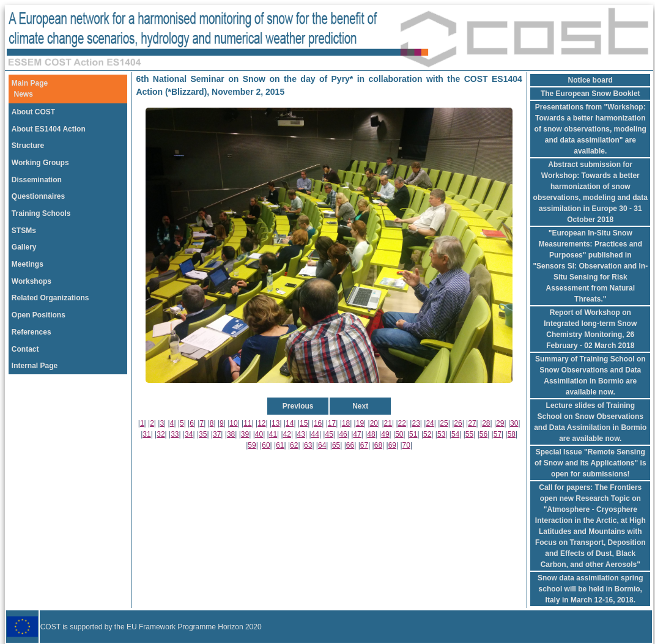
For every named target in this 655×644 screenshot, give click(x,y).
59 (252, 445)
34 (189, 434)
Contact (25, 349)
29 (500, 423)
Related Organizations (50, 298)
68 (378, 445)
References (31, 332)
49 (385, 434)
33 (175, 434)
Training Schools (41, 213)
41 (273, 434)
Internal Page (35, 366)
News (24, 94)
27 (472, 423)
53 (441, 434)
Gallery (24, 247)
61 (280, 445)
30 (514, 423)
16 (318, 423)
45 (329, 434)
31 (146, 434)
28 (486, 423)
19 (360, 423)
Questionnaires (38, 196)
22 (402, 423)
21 (388, 423)
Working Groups (40, 163)
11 (247, 423)
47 (357, 434)
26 (458, 423)
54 (455, 434)
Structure (28, 146)
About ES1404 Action (49, 129)
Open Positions (39, 315)
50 (399, 434)
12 (261, 423)
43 (301, 434)
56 (483, 434)
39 (245, 434)
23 (416, 423)
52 (427, 434)
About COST (33, 112)
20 (374, 423)
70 (406, 445)
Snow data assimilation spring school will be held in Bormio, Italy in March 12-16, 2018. (590, 589)
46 (343, 434)
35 (203, 434)
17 (332, 423)
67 (364, 445)
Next (360, 406)
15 (304, 423)
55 (469, 434)
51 (413, 434)
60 (266, 445)
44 (315, 434)
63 (308, 445)
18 (346, 423)
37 (217, 434)
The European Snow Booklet (590, 94)
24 (430, 423)
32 (161, 434)
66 (350, 445)
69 (392, 445)
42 (287, 434)
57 (498, 434)
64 (322, 445)
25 (444, 423)
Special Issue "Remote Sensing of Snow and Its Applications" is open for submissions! (590, 463)
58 (512, 434)
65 (336, 445)
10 (233, 423)
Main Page (30, 83)
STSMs (24, 231)
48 (371, 434)
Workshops (31, 281)
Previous (298, 406)
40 (259, 434)
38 (231, 434)
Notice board (590, 80)
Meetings (28, 264)
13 (276, 423)
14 (290, 423)
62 (294, 445)
